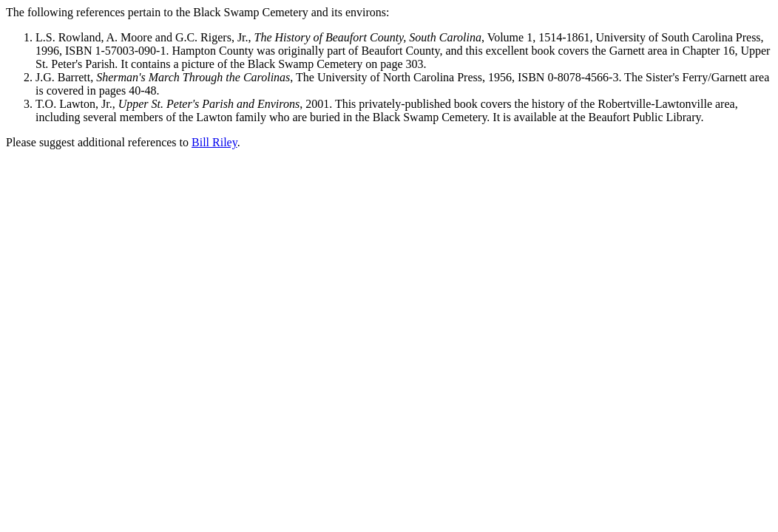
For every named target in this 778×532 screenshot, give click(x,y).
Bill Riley (214, 142)
